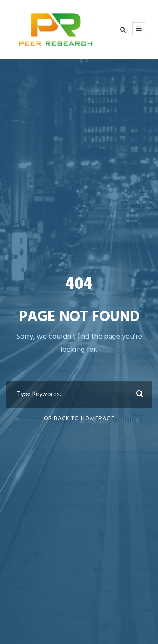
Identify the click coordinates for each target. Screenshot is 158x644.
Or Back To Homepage (79, 419)
